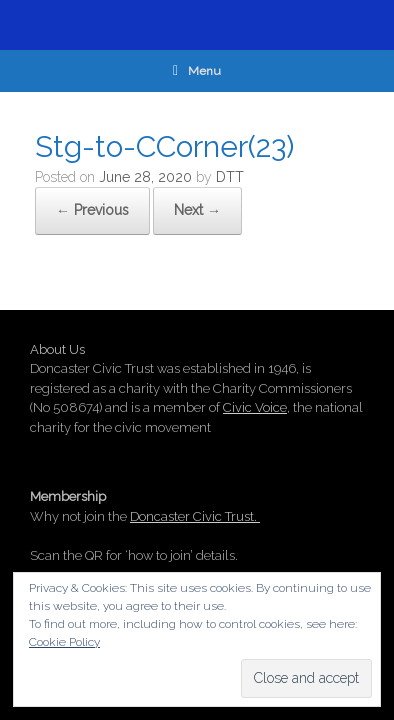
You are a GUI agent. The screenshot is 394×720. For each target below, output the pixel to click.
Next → (197, 210)
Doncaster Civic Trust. (195, 516)
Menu (197, 71)
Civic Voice (255, 407)
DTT (230, 177)
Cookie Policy (64, 642)
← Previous (92, 210)
